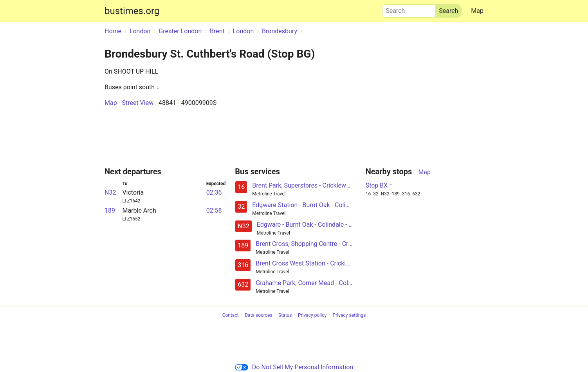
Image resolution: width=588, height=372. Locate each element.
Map (477, 11)
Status (285, 315)
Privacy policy (312, 315)
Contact (231, 315)
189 (110, 210)
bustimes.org (132, 11)
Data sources (258, 315)
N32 (110, 192)
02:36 (214, 192)
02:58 (214, 210)
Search (409, 9)
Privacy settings (349, 315)
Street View (138, 103)
